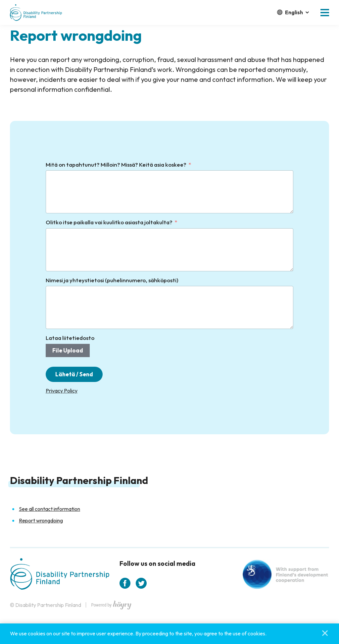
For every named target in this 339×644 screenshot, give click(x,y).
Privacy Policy (62, 391)
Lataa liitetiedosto (70, 338)
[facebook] (125, 584)
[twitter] (141, 584)
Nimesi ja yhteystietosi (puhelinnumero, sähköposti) (112, 280)
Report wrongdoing (41, 521)
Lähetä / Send (74, 375)
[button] (325, 13)
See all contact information (49, 509)
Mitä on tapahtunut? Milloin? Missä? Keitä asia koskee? (116, 164)
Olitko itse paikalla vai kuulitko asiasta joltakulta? (109, 222)
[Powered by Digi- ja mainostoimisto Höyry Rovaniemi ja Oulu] (111, 604)
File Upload (68, 350)
